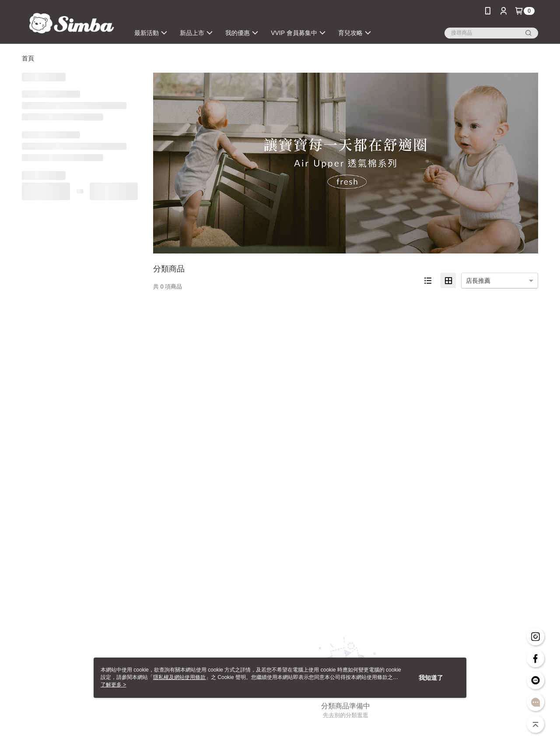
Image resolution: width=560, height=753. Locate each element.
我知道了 (431, 678)
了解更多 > (113, 685)
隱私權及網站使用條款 (179, 677)
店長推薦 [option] (478, 281)
